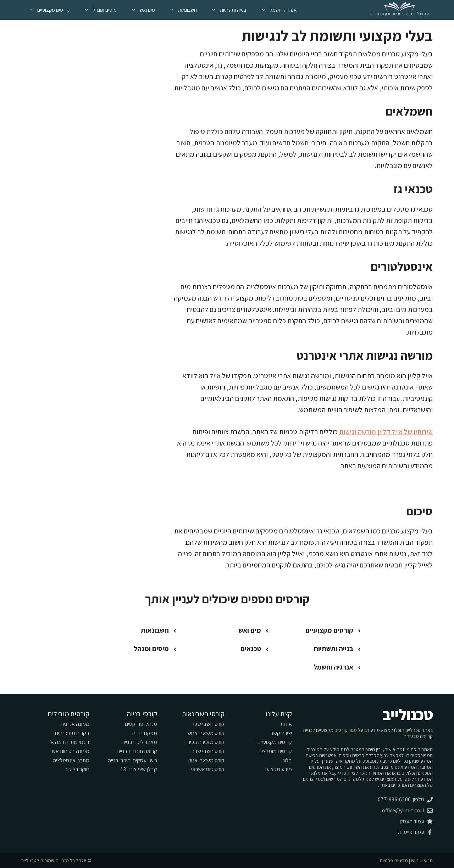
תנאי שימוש (422, 861)
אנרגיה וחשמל (275, 10)
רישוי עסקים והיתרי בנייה (132, 760)
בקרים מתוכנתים (72, 733)
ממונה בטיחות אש (71, 751)
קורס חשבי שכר (208, 724)
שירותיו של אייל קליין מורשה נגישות (386, 432)
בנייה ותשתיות (225, 10)
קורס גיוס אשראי (208, 769)
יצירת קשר (281, 733)
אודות (286, 724)
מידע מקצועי (279, 769)
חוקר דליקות (77, 769)
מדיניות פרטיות (394, 861)
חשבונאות (179, 10)
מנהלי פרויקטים (141, 724)
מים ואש (139, 10)
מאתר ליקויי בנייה (139, 742)
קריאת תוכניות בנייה (137, 751)
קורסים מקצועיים (45, 10)
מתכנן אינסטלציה (71, 760)
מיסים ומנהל (97, 10)
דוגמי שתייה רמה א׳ (70, 742)
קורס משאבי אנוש (206, 733)
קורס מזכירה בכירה (204, 742)
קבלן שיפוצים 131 (139, 769)
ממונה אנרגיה (75, 724)
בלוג (287, 760)
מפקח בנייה (145, 733)
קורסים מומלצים (275, 751)
